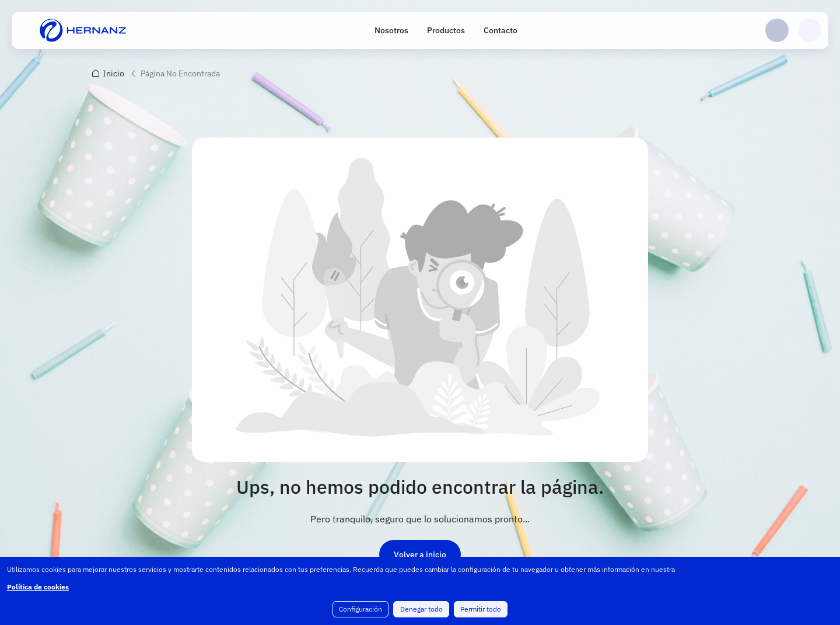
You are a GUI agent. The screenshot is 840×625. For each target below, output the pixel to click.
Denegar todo (421, 610)
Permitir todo (481, 610)
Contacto (501, 30)
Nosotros (391, 30)
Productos (446, 30)
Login (777, 30)
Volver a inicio (420, 554)
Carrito (810, 30)
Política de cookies (38, 587)
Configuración (361, 610)
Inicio (113, 73)
